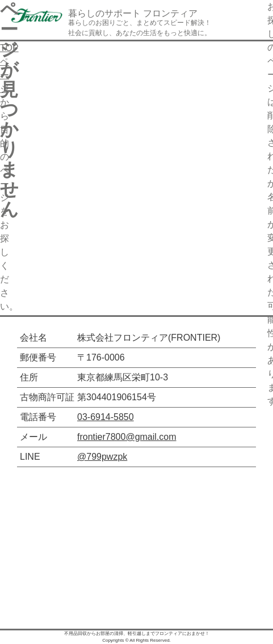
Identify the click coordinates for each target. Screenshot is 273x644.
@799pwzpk (102, 457)
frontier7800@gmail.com (127, 437)
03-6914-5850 (106, 417)
